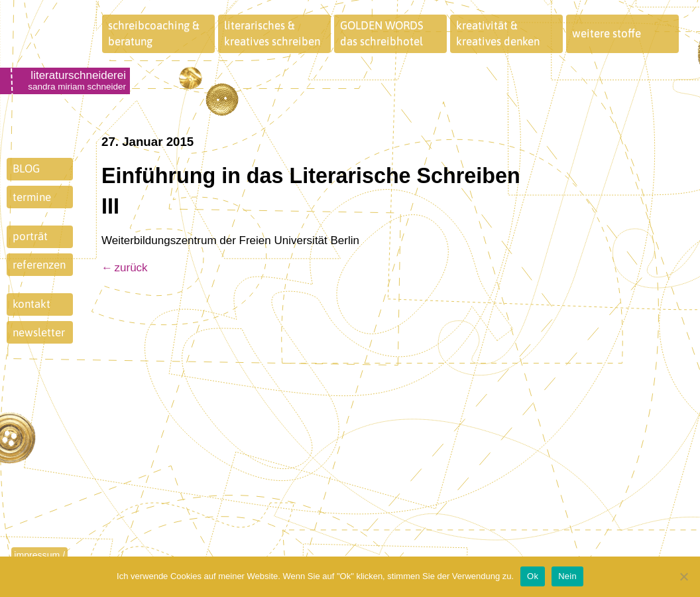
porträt (30, 236)
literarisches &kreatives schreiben (272, 33)
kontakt (31, 304)
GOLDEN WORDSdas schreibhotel (382, 33)
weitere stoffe (607, 33)
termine (32, 197)
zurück (131, 268)
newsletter (39, 332)
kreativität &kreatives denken (498, 33)
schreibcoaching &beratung (154, 33)
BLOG (26, 168)
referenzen (39, 265)
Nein (567, 576)
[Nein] (683, 576)
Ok (533, 576)
